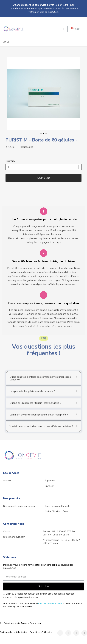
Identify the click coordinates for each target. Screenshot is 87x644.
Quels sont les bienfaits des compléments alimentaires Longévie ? (40, 384)
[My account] (64, 29)
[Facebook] (60, 633)
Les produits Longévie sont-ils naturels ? (32, 397)
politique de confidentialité (50, 603)
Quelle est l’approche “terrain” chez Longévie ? (35, 408)
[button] (76, 29)
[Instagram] (68, 633)
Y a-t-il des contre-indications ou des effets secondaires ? (41, 432)
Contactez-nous (14, 524)
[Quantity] (43, 172)
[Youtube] (84, 633)
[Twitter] (76, 633)
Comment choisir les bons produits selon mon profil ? (39, 420)
